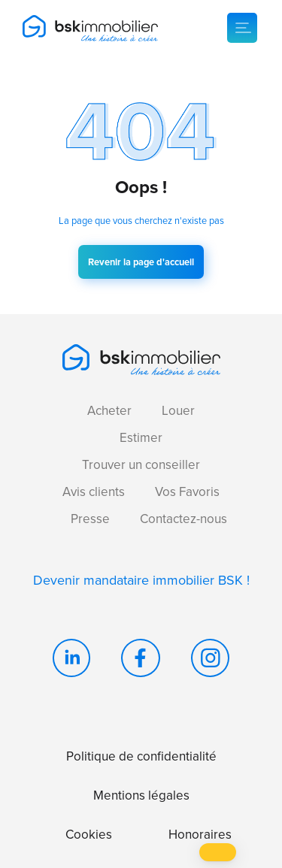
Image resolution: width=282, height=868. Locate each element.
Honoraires (200, 835)
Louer (178, 411)
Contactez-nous (183, 519)
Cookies (89, 835)
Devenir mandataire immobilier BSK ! (141, 580)
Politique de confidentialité (141, 756)
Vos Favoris (187, 492)
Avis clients (94, 492)
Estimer (141, 438)
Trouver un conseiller (141, 465)
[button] (218, 852)
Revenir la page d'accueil (141, 262)
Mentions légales (141, 795)
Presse (90, 519)
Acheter (109, 411)
